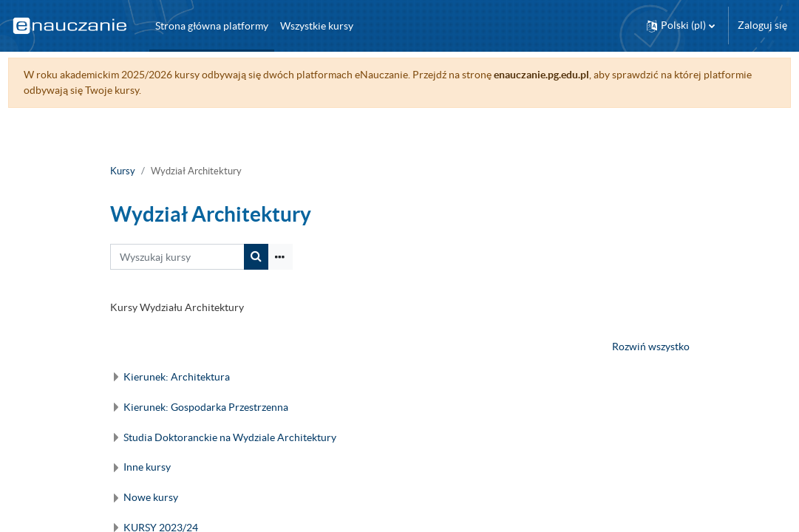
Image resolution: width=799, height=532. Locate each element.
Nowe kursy (151, 497)
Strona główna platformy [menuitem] (212, 26)
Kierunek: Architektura (177, 377)
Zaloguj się (762, 25)
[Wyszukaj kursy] (177, 257)
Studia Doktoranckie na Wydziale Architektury (230, 437)
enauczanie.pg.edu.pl (569, 75)
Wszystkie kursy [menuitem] (317, 26)
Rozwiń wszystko (651, 347)
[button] (681, 25)
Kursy (123, 171)
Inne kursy (147, 467)
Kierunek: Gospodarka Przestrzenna (206, 407)
